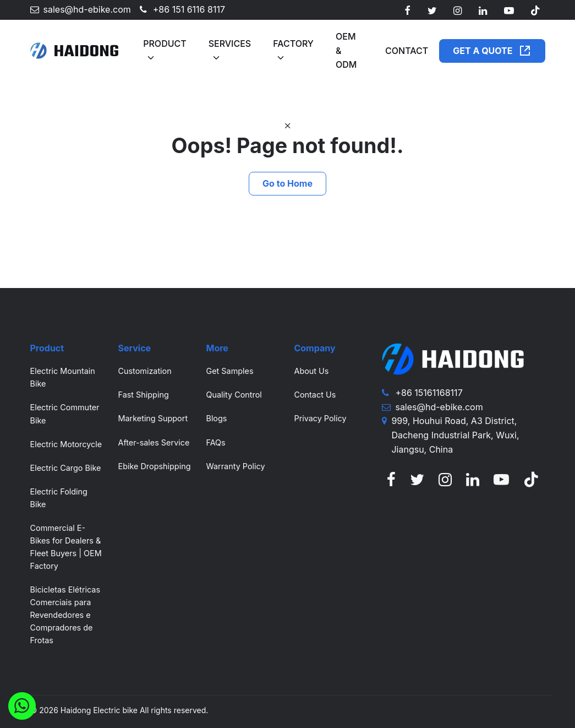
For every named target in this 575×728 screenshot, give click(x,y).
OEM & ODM (346, 50)
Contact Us (315, 395)
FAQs (215, 442)
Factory (293, 44)
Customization (144, 371)
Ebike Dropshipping (154, 466)
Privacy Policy (320, 418)
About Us (311, 371)
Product (165, 44)
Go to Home (287, 183)
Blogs (216, 418)
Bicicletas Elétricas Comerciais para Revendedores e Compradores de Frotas (65, 615)
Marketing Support (153, 418)
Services (230, 44)
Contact (407, 51)
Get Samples (229, 371)
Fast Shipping (143, 395)
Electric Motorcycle (66, 444)
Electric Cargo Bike (66, 468)
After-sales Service (154, 442)
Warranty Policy (235, 466)
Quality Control (234, 395)
